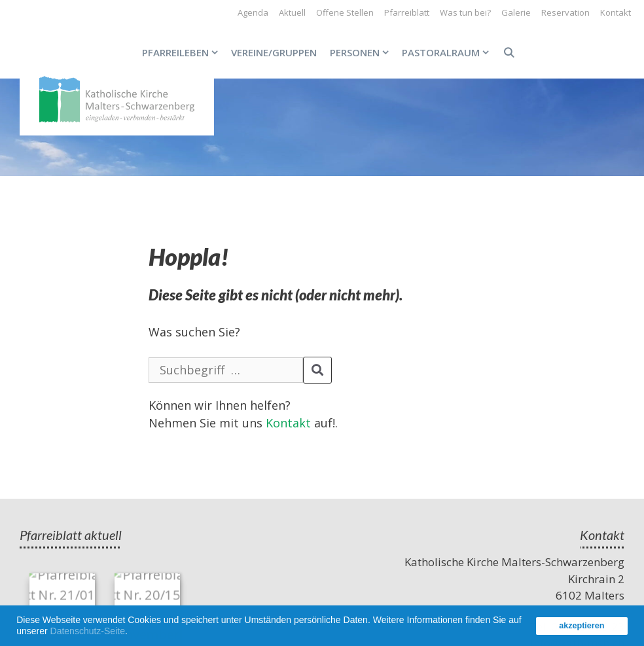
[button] (132, 633)
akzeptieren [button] (581, 626)
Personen (363, 52)
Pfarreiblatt (407, 12)
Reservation (565, 12)
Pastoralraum (449, 52)
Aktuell (292, 12)
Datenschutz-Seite (88, 631)
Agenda (253, 12)
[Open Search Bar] (508, 52)
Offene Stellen (345, 12)
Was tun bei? (465, 12)
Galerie (516, 12)
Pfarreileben (183, 52)
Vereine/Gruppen (274, 52)
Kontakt (616, 12)
